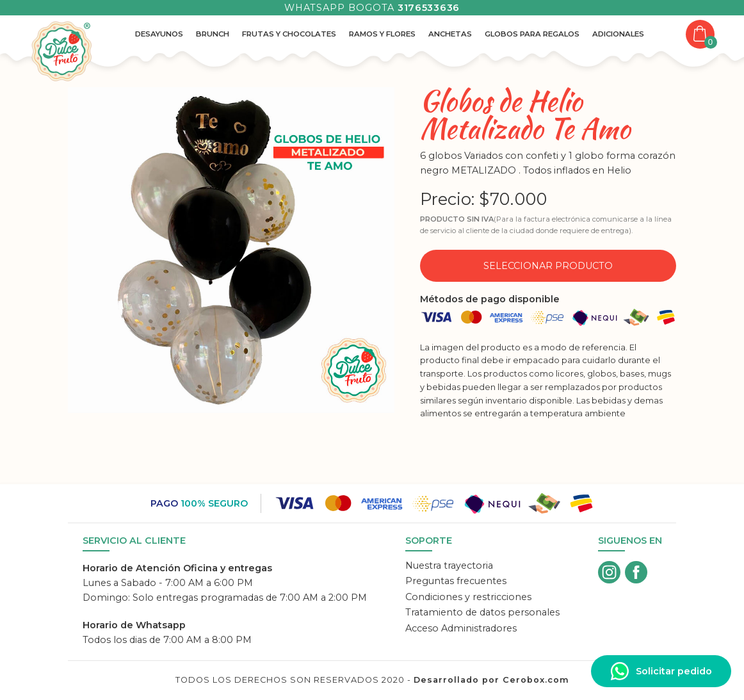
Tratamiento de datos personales (482, 612)
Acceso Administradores (461, 628)
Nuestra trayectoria (449, 566)
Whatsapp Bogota (372, 8)
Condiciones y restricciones (468, 597)
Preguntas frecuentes (456, 581)
